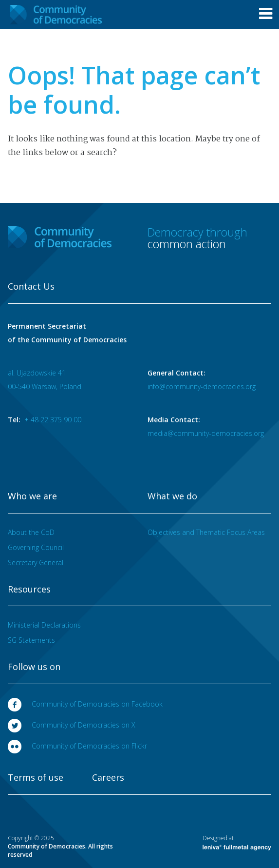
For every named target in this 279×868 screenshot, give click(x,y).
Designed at (237, 842)
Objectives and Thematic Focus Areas (206, 532)
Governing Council (36, 547)
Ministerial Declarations (44, 625)
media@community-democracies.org (206, 433)
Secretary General (36, 562)
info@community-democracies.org (202, 386)
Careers (108, 778)
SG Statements (31, 640)
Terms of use (36, 778)
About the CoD (31, 532)
